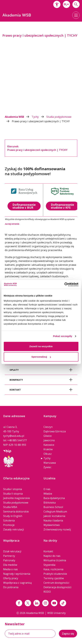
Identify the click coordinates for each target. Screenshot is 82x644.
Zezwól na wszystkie (41, 346)
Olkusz (48, 454)
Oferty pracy (11, 578)
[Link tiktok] (63, 603)
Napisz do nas (52, 556)
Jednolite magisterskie (17, 498)
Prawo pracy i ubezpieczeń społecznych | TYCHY (41, 121)
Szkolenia (9, 520)
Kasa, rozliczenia (53, 569)
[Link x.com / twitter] (28, 603)
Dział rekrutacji (12, 551)
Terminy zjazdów (54, 578)
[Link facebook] (19, 603)
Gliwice (48, 436)
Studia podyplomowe (16, 503)
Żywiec (47, 467)
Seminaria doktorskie (16, 512)
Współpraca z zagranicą (17, 583)
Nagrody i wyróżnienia (17, 574)
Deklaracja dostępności (57, 587)
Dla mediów (10, 565)
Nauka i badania (53, 520)
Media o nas (10, 569)
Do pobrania (11, 587)
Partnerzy (9, 556)
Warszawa (50, 463)
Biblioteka (50, 503)
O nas (47, 489)
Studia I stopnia (13, 489)
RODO (47, 592)
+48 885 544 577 (17, 440)
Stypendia (49, 565)
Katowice (49, 445)
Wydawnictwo (52, 525)
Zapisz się (68, 634)
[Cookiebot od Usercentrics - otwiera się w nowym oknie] (64, 284)
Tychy (39, 117)
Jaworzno (49, 440)
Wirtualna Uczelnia (55, 560)
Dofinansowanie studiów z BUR (24, 206)
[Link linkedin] (37, 603)
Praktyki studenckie (55, 574)
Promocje (9, 525)
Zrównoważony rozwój (57, 529)
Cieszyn (48, 427)
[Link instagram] (45, 603)
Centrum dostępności (56, 583)
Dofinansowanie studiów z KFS (62, 206)
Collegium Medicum (55, 512)
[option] (41, 68)
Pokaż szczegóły (63, 336)
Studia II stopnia (13, 494)
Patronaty (9, 560)
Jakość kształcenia (54, 516)
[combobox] (66, 4)
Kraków (48, 449)
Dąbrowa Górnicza (55, 431)
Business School (53, 507)
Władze (48, 494)
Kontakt (48, 551)
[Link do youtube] (54, 603)
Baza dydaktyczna (54, 498)
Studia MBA (10, 507)
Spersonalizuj (41, 357)
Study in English (13, 516)
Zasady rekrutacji (14, 529)
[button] (57, 4)
